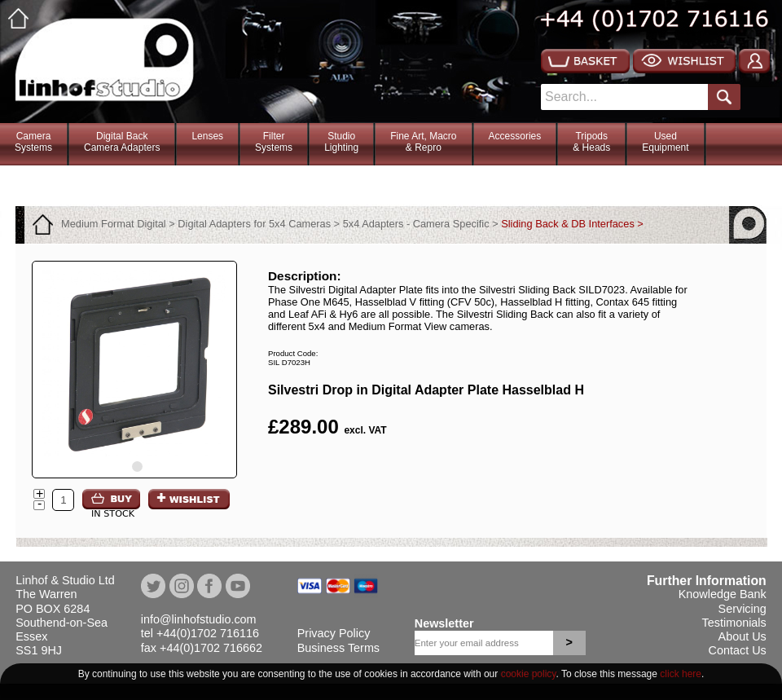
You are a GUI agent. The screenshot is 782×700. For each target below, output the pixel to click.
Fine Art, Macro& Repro (423, 142)
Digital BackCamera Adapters (122, 142)
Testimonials (734, 623)
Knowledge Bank (723, 594)
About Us (742, 636)
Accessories (515, 136)
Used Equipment (665, 142)
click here (681, 674)
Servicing (742, 609)
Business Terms (338, 648)
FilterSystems (274, 142)
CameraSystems (33, 142)
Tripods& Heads (591, 142)
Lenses (207, 136)
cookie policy (529, 674)
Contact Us (738, 650)
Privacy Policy (334, 633)
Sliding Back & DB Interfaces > (572, 224)
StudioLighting (341, 142)
